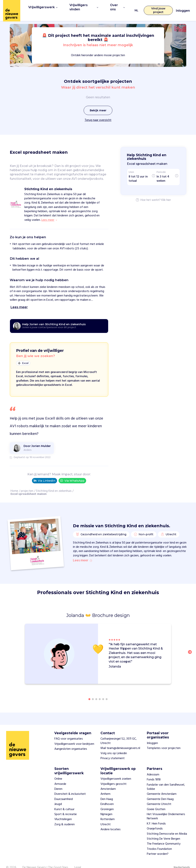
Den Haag (107, 791)
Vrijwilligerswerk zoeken (116, 771)
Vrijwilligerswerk (41, 7)
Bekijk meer (98, 103)
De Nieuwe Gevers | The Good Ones (45, 860)
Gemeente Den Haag (160, 791)
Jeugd (58, 797)
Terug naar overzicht (98, 113)
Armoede (60, 776)
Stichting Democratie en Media (167, 826)
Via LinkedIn (45, 473)
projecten (27, 484)
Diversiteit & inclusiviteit (70, 786)
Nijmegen (106, 806)
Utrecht (106, 817)
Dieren (58, 781)
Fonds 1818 (154, 772)
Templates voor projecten (164, 741)
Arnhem (105, 786)
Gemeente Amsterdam (162, 786)
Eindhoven (107, 797)
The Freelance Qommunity (164, 836)
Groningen (107, 801)
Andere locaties (111, 822)
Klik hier (166, 193)
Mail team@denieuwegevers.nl (120, 741)
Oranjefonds (155, 821)
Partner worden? (158, 846)
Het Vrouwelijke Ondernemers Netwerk (166, 809)
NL (134, 7)
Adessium (153, 767)
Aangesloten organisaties (71, 741)
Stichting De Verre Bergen (163, 831)
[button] (191, 646)
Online (58, 771)
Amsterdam (108, 781)
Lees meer (82, 553)
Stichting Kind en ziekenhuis (54, 484)
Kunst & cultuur (64, 801)
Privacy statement (113, 751)
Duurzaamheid (64, 791)
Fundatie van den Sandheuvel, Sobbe (166, 779)
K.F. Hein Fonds (156, 816)
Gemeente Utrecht (159, 797)
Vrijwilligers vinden (81, 7)
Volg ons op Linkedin (114, 746)
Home (14, 484)
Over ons (115, 7)
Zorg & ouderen (65, 817)
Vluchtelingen (63, 812)
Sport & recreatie (66, 806)
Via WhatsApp (72, 473)
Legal (78, 860)
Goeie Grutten (156, 801)
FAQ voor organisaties (69, 731)
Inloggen (183, 7)
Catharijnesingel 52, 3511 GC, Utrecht (119, 733)
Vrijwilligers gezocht (114, 776)
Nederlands (182, 860)
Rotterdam (108, 812)
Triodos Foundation (159, 841)
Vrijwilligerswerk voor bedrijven (74, 736)
